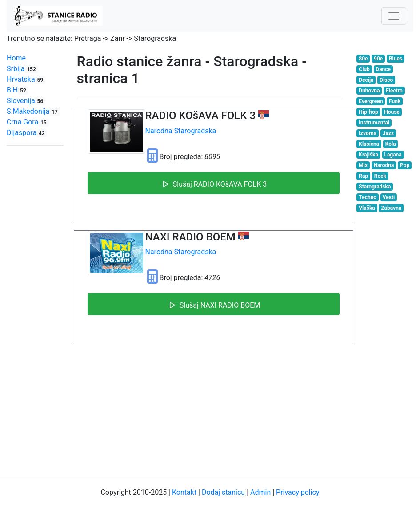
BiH (18, 90)
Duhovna (369, 91)
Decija (366, 80)
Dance (383, 69)
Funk (395, 101)
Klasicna (369, 144)
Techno (368, 197)
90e (378, 59)
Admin (260, 492)
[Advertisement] (210, 410)
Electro (394, 91)
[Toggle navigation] (394, 16)
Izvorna (368, 133)
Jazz (388, 133)
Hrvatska (26, 79)
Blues (396, 59)
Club (364, 69)
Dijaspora (27, 133)
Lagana (393, 155)
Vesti (389, 197)
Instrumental (374, 123)
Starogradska (195, 131)
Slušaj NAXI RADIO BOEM (214, 304)
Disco (386, 80)
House (392, 112)
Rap (363, 176)
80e (363, 59)
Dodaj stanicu (223, 492)
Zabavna (391, 208)
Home (16, 58)
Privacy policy (298, 492)
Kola (391, 144)
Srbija (22, 69)
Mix (363, 165)
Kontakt (184, 492)
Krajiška (368, 155)
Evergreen (371, 101)
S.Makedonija (33, 111)
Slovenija (26, 101)
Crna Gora (28, 122)
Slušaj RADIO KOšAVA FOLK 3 (214, 183)
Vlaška (367, 208)
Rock (380, 176)
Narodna (159, 131)
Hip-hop (368, 112)
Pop (405, 165)
